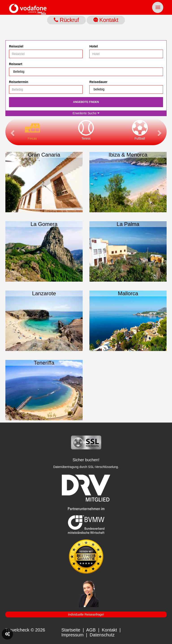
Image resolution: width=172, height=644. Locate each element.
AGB (91, 630)
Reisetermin (19, 82)
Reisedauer (98, 82)
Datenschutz (102, 635)
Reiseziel (16, 46)
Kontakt (106, 20)
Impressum (72, 635)
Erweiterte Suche (86, 113)
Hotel (94, 46)
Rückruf (66, 20)
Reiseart (16, 64)
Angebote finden (86, 102)
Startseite (71, 630)
